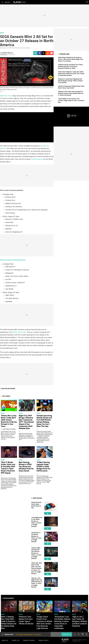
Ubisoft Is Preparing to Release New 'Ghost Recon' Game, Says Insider (71, 87)
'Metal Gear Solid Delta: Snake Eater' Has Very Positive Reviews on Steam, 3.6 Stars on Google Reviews (37, 569)
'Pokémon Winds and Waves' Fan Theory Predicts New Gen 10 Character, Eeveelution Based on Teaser (70, 66)
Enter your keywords (87, 2)
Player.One (20, 2)
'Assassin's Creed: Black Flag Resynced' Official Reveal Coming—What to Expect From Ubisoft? (70, 81)
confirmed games (37, 159)
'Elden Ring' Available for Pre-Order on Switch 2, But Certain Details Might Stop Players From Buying (70, 59)
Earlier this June (6, 96)
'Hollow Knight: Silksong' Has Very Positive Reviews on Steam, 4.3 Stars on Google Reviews (37, 553)
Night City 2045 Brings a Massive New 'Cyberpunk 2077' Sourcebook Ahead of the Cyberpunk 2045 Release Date (26, 422)
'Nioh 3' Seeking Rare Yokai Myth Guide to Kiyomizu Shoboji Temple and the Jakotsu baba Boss (9, 622)
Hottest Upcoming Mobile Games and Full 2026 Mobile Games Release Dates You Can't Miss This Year (44, 421)
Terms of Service (29, 640)
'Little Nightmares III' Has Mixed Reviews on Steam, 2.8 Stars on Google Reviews (37, 523)
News (2, 33)
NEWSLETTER (9, 634)
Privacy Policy (44, 640)
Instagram (83, 634)
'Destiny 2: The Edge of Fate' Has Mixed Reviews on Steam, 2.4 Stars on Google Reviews (37, 584)
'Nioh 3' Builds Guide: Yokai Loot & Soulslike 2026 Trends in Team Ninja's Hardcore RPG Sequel (8, 467)
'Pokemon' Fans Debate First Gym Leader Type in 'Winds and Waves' (26, 620)
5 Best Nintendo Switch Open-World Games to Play (37, 508)
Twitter (43, 53)
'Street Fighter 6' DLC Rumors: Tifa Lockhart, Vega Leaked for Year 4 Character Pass (71, 100)
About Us (5, 640)
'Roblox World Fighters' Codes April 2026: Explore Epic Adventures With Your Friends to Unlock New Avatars (71, 73)
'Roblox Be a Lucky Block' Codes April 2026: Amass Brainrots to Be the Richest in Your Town (9, 421)
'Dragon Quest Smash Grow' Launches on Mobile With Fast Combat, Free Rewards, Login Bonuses (44, 622)
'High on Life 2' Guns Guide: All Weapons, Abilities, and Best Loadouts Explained (80, 621)
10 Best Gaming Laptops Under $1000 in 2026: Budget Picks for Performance (43, 466)
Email (35, 53)
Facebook (39, 53)
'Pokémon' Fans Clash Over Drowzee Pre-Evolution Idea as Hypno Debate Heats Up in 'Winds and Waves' (71, 93)
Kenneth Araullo (7, 53)
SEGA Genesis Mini (19, 332)
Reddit (48, 53)
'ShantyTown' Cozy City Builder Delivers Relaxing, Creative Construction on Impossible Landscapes (62, 622)
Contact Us (16, 640)
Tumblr (87, 634)
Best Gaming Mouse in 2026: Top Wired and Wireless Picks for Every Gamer (26, 466)
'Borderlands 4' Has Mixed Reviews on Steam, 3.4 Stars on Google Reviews (37, 538)
